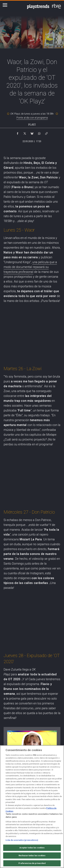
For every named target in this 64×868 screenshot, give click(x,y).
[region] (32, 807)
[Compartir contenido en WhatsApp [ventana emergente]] (39, 133)
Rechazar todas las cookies (32, 856)
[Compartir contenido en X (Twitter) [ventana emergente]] (25, 133)
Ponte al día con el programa (32, 118)
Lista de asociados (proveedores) (22, 840)
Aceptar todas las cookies (32, 848)
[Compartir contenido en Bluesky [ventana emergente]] (32, 133)
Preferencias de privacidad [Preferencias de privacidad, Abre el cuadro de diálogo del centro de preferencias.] (32, 863)
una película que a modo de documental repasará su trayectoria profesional (30, 267)
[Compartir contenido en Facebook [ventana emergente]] (18, 133)
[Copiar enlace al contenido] (46, 133)
